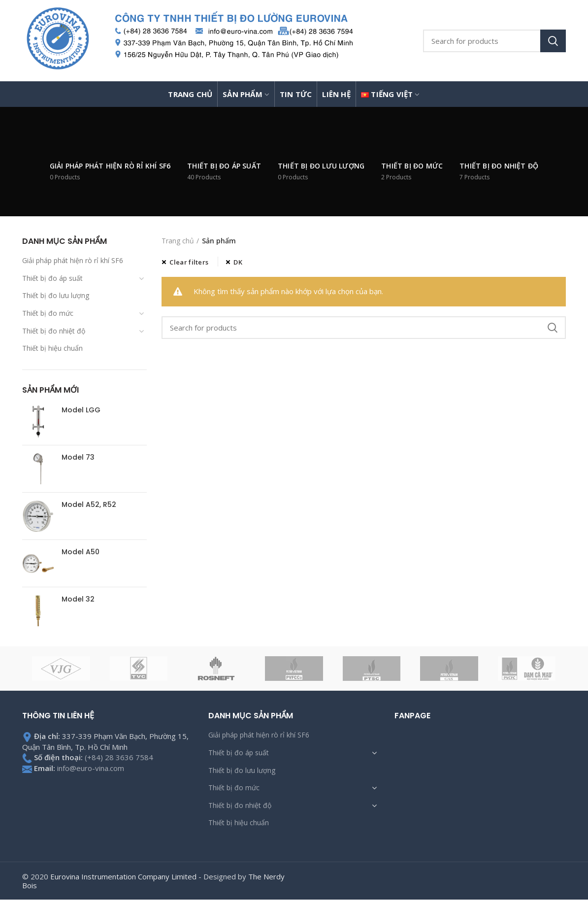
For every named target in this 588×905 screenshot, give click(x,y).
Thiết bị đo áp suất (52, 278)
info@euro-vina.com (91, 768)
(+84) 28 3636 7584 (119, 757)
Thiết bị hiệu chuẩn (52, 348)
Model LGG (81, 410)
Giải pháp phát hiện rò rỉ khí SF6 (73, 260)
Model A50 (81, 552)
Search (553, 41)
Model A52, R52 (89, 504)
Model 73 (78, 457)
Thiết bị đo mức (48, 313)
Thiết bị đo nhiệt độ (54, 331)
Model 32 (78, 599)
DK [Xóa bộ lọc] (238, 262)
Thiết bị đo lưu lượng (56, 295)
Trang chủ (178, 241)
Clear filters (189, 262)
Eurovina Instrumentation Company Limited (123, 876)
